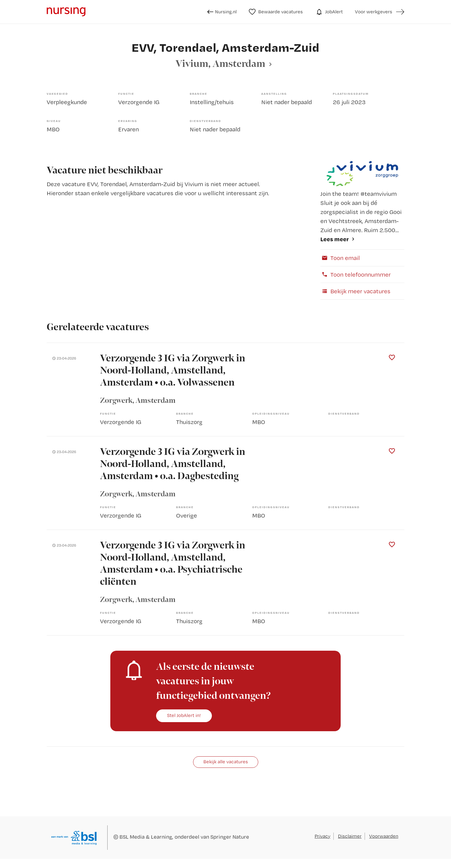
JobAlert (329, 12)
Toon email (340, 258)
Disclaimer (350, 836)
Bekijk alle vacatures (226, 762)
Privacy (322, 836)
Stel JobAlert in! (184, 715)
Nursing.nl (222, 12)
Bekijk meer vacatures (355, 291)
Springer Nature (230, 837)
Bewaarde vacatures (276, 12)
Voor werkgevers (374, 12)
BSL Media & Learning (146, 837)
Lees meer (335, 239)
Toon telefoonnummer (356, 275)
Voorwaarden (384, 836)
